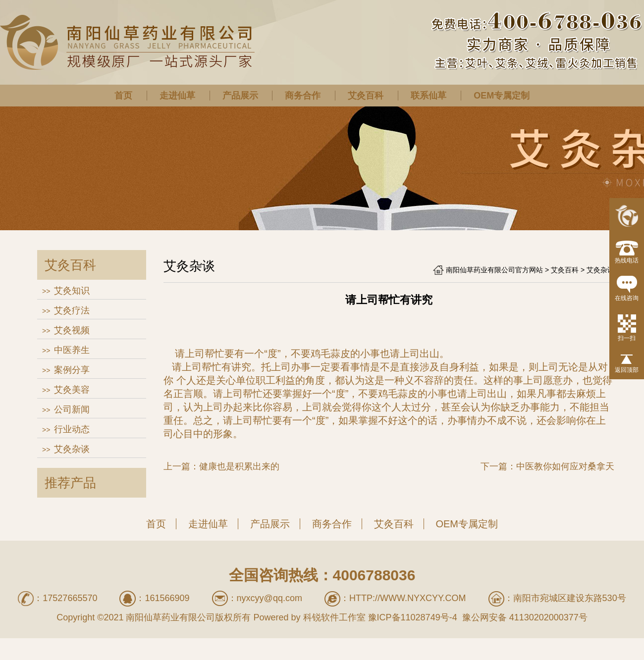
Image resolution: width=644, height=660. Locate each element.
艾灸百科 (366, 96)
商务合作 (303, 96)
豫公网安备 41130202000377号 (524, 617)
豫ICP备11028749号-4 (413, 617)
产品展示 (240, 96)
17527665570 (70, 598)
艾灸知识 (72, 291)
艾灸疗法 (72, 310)
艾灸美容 (72, 390)
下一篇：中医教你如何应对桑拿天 (547, 466)
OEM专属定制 (502, 96)
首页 (123, 96)
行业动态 (72, 429)
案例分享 (72, 370)
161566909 (167, 598)
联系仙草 (429, 96)
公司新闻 (72, 409)
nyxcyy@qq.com (269, 598)
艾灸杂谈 (72, 449)
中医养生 (72, 350)
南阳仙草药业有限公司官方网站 (494, 270)
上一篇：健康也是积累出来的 (221, 466)
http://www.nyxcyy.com (408, 598)
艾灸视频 (72, 330)
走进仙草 (177, 96)
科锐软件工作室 (334, 617)
